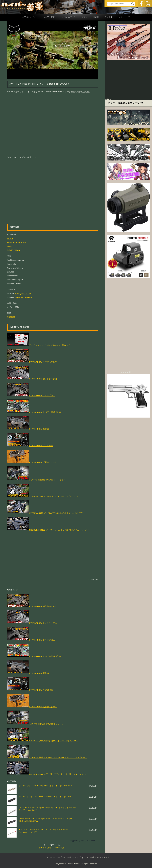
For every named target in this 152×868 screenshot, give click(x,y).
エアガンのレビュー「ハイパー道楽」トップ (62, 857)
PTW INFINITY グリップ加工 (42, 396)
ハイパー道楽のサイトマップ (97, 857)
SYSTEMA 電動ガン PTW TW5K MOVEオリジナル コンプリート (58, 513)
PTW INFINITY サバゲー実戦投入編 (45, 412)
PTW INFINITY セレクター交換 (43, 379)
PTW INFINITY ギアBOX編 (41, 446)
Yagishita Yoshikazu (24, 297)
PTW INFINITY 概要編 (39, 429)
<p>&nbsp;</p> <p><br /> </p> (52, 190)
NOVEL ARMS (13, 250)
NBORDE (11, 317)
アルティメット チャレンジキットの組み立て (50, 345)
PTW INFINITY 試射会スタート (43, 462)
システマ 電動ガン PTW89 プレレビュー (47, 480)
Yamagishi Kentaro (23, 293)
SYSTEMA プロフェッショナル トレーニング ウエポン (54, 496)
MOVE (10, 239)
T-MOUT (11, 246)
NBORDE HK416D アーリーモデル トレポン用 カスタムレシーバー (59, 530)
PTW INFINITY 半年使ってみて (43, 362)
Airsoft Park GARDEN (17, 242)
